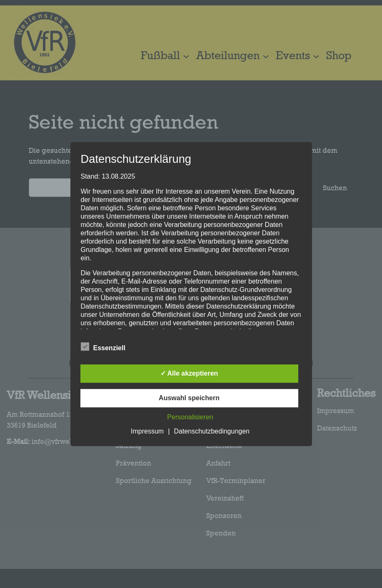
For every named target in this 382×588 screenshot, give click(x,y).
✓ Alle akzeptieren (189, 373)
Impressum (147, 431)
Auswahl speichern (189, 398)
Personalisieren (190, 417)
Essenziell (103, 347)
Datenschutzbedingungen (212, 431)
